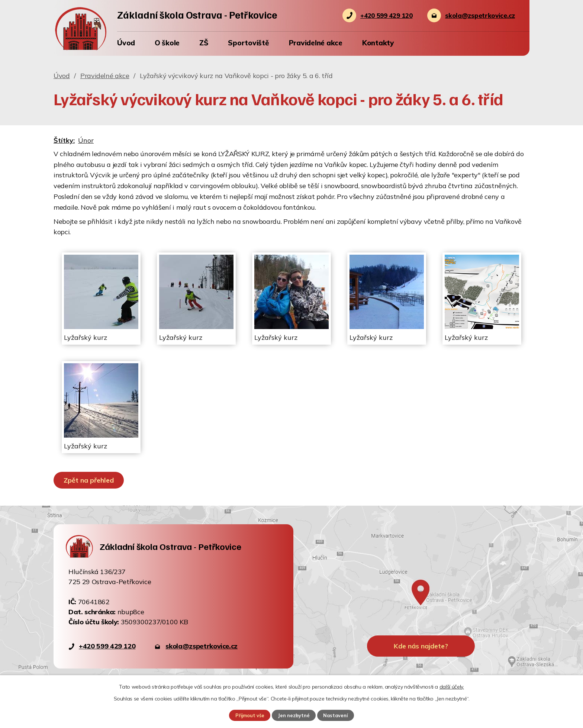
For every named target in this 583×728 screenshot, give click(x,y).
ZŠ (204, 43)
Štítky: (64, 140)
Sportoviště (248, 43)
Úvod (126, 43)
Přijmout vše (250, 715)
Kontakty (378, 43)
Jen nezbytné (294, 715)
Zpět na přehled (89, 480)
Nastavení (335, 715)
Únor (86, 140)
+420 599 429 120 (107, 646)
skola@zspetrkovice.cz (202, 646)
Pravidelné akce (316, 43)
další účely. (452, 687)
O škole (167, 43)
